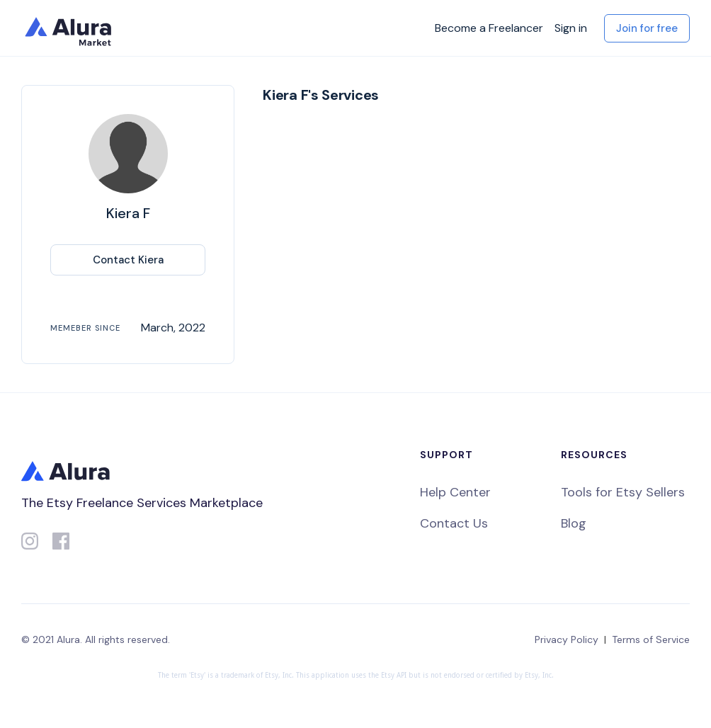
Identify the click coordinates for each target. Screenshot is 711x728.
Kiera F (128, 213)
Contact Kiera (128, 260)
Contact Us (454, 523)
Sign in (571, 28)
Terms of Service (651, 639)
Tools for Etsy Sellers (623, 492)
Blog (574, 523)
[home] (71, 28)
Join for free (647, 28)
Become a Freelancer (489, 28)
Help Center (455, 492)
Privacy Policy (567, 639)
